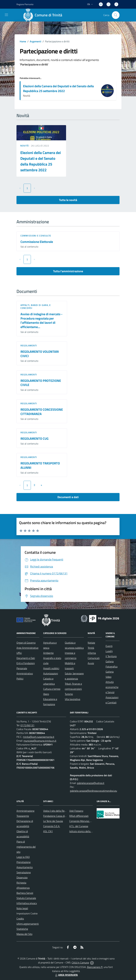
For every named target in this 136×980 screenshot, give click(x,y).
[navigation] (6, 15)
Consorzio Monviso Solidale (84, 821)
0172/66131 (27, 725)
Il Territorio (111, 656)
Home (23, 41)
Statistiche (22, 929)
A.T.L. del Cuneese (79, 826)
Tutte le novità (68, 200)
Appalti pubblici (51, 668)
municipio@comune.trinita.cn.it (40, 741)
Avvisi (91, 663)
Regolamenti (29, 345)
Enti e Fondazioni (26, 663)
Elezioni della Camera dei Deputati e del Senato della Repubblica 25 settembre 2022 (58, 88)
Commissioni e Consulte (36, 236)
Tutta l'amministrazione (68, 271)
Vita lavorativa (72, 699)
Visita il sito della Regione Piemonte (62, 811)
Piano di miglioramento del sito (26, 847)
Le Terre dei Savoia (53, 821)
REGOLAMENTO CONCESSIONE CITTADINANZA (42, 412)
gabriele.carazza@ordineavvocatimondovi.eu (93, 791)
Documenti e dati (68, 497)
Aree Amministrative (27, 648)
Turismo (69, 694)
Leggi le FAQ (23, 857)
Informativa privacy (27, 903)
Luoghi (109, 651)
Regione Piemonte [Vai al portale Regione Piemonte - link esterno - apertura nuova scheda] (25, 4)
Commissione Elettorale (37, 242)
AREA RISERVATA (66, 975)
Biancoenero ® (95, 967)
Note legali (22, 908)
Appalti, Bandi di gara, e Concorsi (36, 306)
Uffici (19, 653)
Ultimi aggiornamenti (28, 924)
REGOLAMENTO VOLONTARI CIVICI (40, 354)
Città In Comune (80, 963)
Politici (20, 679)
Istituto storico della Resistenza (86, 831)
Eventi (109, 646)
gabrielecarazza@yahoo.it (91, 783)
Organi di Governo (26, 643)
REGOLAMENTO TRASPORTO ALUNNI (40, 465)
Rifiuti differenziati (79, 816)
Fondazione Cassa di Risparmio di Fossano (65, 816)
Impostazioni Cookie (27, 913)
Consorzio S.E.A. (52, 826)
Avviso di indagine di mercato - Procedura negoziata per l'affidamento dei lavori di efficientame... (41, 320)
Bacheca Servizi (25, 893)
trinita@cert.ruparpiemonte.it (39, 737)
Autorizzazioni (51, 673)
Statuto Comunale (26, 898)
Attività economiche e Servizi (112, 687)
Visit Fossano (76, 811)
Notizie (91, 643)
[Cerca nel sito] (116, 15)
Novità (25, 146)
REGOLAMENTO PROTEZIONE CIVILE (41, 383)
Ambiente (48, 653)
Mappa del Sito (24, 934)
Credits (20, 919)
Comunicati (94, 658)
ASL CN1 (48, 831)
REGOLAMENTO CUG (34, 439)
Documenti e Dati (26, 658)
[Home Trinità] (44, 15)
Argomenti (36, 41)
